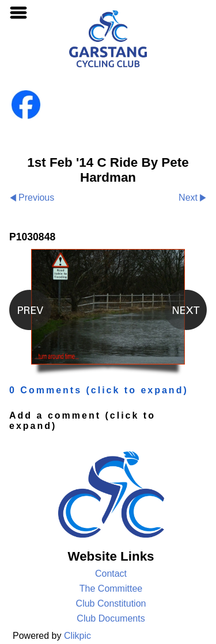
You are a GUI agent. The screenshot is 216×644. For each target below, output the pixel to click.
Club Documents (111, 618)
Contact (111, 574)
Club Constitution (111, 603)
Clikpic (77, 636)
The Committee (111, 589)
